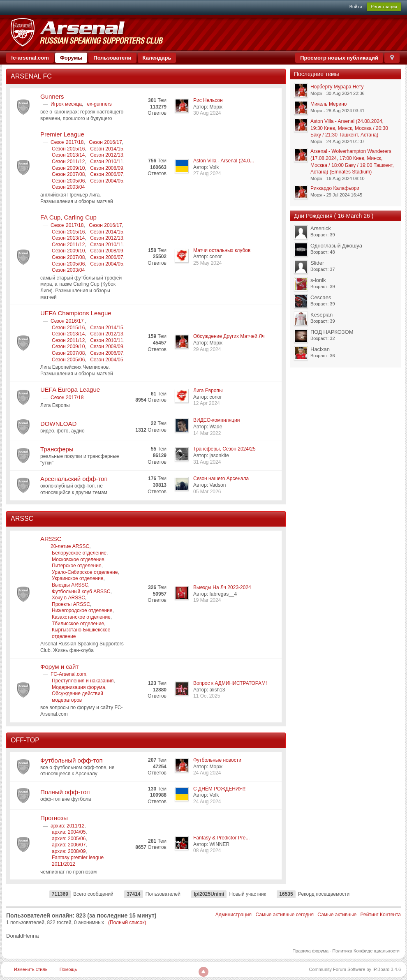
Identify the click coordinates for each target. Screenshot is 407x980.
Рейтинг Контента (381, 915)
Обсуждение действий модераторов (77, 697)
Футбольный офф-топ (72, 760)
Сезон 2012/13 (106, 155)
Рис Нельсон (208, 100)
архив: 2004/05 (69, 832)
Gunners (52, 96)
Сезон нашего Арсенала (221, 478)
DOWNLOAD (58, 424)
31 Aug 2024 (207, 462)
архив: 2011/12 (67, 826)
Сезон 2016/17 (105, 142)
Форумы (71, 58)
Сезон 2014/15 (106, 149)
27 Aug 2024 (207, 173)
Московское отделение (78, 559)
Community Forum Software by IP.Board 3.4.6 (355, 969)
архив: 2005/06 (69, 839)
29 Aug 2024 (207, 349)
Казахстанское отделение (81, 617)
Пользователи (112, 58)
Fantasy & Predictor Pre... (221, 838)
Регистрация (384, 7)
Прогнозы (54, 818)
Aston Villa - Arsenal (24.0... (224, 161)
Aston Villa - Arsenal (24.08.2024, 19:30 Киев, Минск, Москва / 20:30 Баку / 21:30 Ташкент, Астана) (349, 128)
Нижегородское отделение (82, 610)
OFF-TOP (25, 740)
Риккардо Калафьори (335, 188)
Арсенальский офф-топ (74, 479)
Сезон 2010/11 (106, 162)
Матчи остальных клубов (222, 250)
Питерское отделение (77, 566)
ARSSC (22, 519)
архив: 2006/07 (69, 845)
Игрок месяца (66, 104)
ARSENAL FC (31, 76)
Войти (356, 7)
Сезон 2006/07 (106, 174)
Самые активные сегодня (284, 915)
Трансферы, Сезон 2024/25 (224, 449)
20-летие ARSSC (70, 546)
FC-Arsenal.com (68, 674)
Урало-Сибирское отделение (85, 572)
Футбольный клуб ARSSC (81, 592)
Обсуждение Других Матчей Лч (229, 336)
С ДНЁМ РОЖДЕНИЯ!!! (220, 789)
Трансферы (57, 449)
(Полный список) (127, 922)
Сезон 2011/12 (68, 162)
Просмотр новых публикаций (339, 58)
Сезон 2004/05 (106, 181)
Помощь (68, 969)
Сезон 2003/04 (68, 187)
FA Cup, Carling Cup (68, 217)
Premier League (62, 134)
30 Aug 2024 (207, 113)
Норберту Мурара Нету (337, 87)
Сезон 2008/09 (106, 168)
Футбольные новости (217, 760)
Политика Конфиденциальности (366, 951)
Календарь (157, 58)
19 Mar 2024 (207, 600)
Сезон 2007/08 (68, 174)
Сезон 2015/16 (68, 149)
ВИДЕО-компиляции (216, 420)
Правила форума (310, 951)
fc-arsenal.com (30, 58)
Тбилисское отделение (78, 624)
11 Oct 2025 (207, 696)
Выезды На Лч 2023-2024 (222, 587)
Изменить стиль (31, 969)
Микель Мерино (328, 104)
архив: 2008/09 (69, 851)
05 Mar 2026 (207, 492)
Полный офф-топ (65, 792)
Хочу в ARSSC (68, 598)
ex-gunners (99, 104)
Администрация (234, 915)
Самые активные (337, 915)
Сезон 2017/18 (67, 142)
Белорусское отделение (79, 553)
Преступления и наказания (83, 681)
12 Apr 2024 (207, 403)
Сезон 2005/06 (68, 181)
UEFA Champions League (76, 313)
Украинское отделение (78, 578)
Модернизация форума (79, 687)
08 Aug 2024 (207, 851)
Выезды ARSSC (70, 585)
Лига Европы (208, 391)
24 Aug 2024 (207, 773)
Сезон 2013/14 (68, 155)
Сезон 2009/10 (68, 168)
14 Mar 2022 (207, 433)
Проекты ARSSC (71, 604)
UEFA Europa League (70, 389)
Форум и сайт (59, 667)
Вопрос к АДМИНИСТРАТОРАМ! (230, 683)
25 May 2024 (207, 263)
